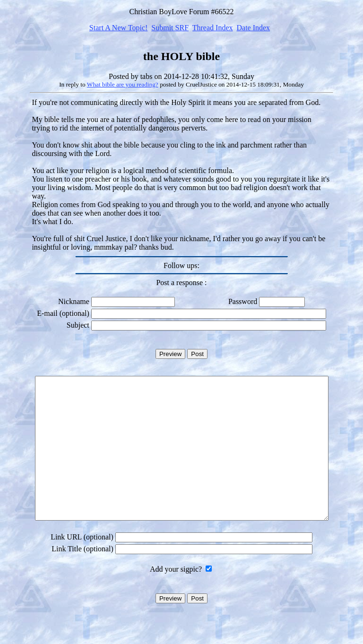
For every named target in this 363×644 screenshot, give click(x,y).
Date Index (253, 28)
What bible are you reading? (123, 84)
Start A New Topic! (118, 28)
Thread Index (213, 28)
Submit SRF (170, 28)
